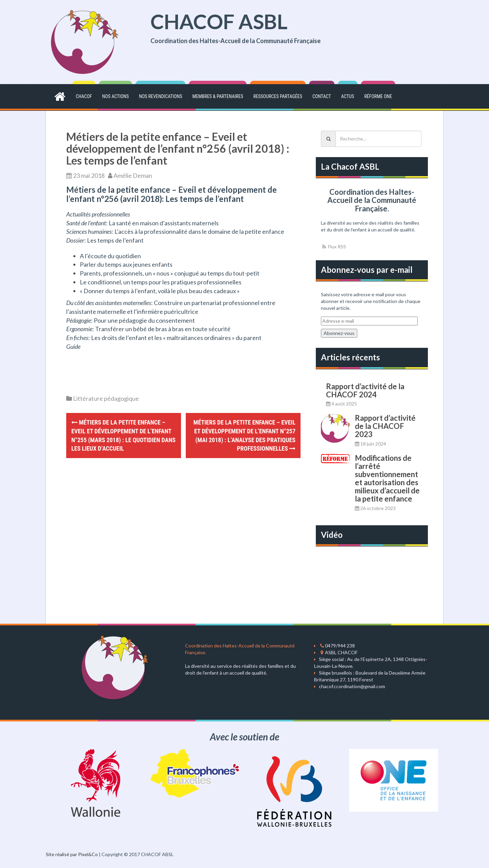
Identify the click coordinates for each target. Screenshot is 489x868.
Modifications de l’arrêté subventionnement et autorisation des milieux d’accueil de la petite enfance (387, 478)
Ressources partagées (278, 96)
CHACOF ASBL (219, 21)
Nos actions (115, 96)
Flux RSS (333, 247)
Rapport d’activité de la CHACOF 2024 (365, 390)
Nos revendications (160, 96)
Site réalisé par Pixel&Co (72, 854)
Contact (322, 96)
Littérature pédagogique (106, 398)
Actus (348, 96)
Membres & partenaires (218, 96)
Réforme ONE (378, 96)
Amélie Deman (133, 175)
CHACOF (84, 96)
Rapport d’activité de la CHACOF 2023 (385, 426)
